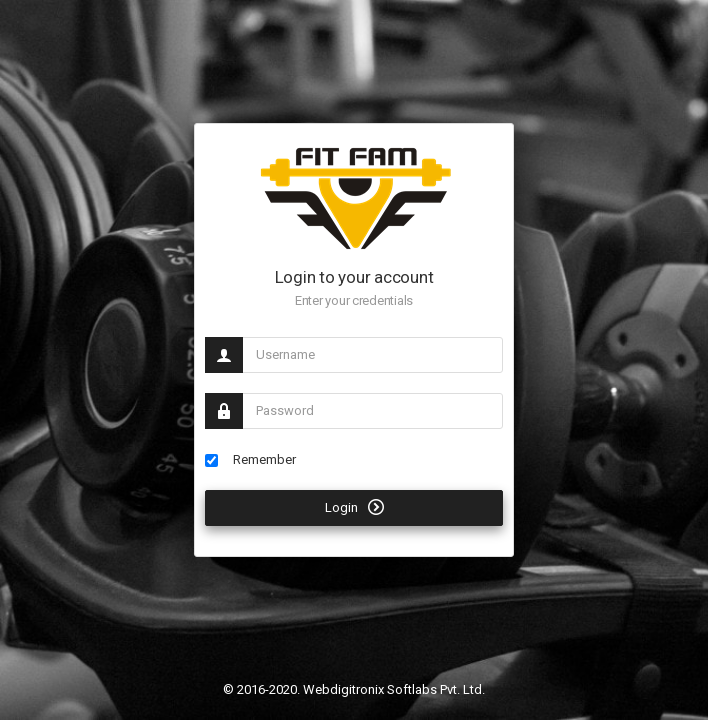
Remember (250, 459)
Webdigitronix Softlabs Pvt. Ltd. (394, 689)
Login (354, 507)
